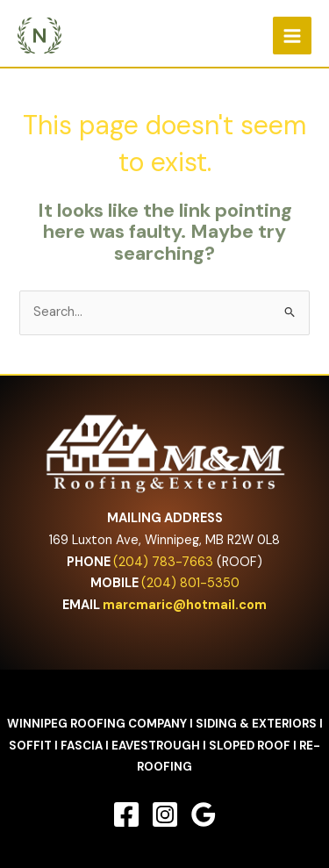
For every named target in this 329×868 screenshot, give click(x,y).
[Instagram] (165, 814)
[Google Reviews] (204, 814)
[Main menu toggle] (292, 36)
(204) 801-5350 (190, 583)
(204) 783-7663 (163, 562)
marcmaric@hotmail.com (185, 605)
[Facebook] (126, 814)
